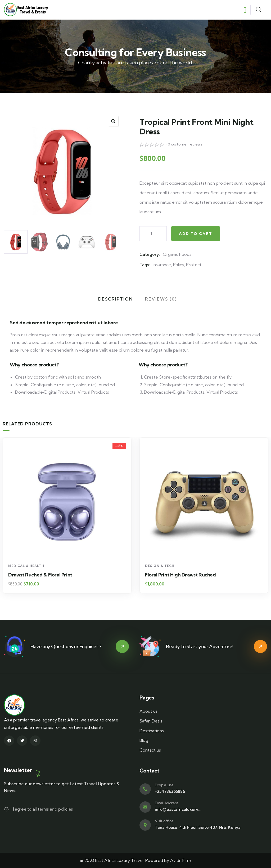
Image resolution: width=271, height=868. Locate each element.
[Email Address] (145, 807)
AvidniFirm (181, 860)
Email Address (167, 803)
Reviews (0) (161, 299)
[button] (113, 121)
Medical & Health (26, 566)
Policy (179, 265)
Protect (194, 265)
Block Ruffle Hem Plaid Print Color (46, 575)
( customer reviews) (185, 144)
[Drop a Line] (145, 789)
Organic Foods (177, 254)
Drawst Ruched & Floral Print (177, 575)
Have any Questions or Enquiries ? (66, 646)
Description (116, 299)
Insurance (162, 265)
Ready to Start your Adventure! (200, 646)
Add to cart (196, 234)
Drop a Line (164, 785)
